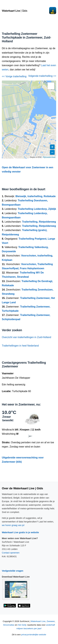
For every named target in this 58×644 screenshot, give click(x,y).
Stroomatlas (9, 625)
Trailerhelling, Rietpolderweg (39, 222)
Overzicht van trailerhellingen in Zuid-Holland (26, 337)
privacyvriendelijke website (34, 635)
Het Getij (22, 625)
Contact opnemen (11, 553)
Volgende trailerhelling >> (42, 76)
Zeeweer (51, 621)
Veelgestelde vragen (13, 571)
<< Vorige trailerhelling (14, 76)
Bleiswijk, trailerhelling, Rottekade (36, 196)
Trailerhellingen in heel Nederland (20, 346)
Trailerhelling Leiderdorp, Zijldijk (37, 209)
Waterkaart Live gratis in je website (20, 532)
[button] (51, 86)
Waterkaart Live (38, 621)
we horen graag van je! (13, 525)
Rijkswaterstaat (49, 157)
